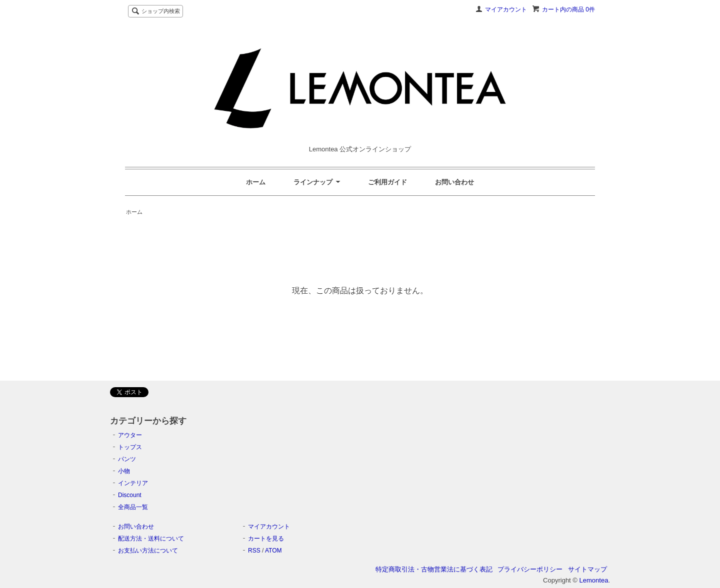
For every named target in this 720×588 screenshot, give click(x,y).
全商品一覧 (133, 507)
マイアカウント (506, 9)
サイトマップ (587, 569)
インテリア (133, 483)
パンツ (127, 459)
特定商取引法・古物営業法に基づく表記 (434, 569)
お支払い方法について (148, 551)
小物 (124, 471)
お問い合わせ (454, 182)
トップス (130, 447)
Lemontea (594, 580)
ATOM (273, 551)
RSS (254, 551)
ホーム (256, 182)
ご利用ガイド (387, 182)
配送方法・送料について (151, 539)
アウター (130, 435)
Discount (130, 495)
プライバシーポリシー (530, 569)
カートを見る (266, 539)
